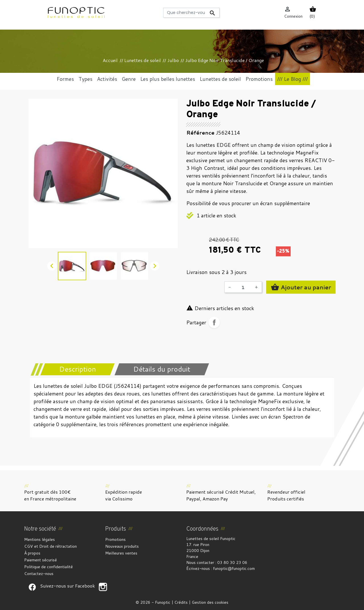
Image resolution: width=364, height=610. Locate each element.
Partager (214, 322)
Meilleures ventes (121, 553)
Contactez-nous (39, 574)
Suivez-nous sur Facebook (32, 587)
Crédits (181, 602)
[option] (103, 173)
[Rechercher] (191, 13)
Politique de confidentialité (48, 567)
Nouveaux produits (122, 546)
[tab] (74, 369)
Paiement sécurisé (41, 560)
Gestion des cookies (210, 602)
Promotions (115, 539)
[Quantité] (243, 287)
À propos (32, 553)
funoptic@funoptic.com (234, 568)
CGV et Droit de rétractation (50, 546)
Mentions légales (40, 539)
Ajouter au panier (301, 287)
